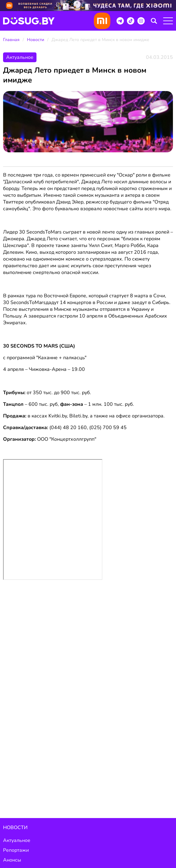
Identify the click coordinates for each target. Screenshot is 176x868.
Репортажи (16, 850)
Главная (11, 40)
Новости (36, 40)
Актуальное (17, 840)
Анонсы (12, 860)
